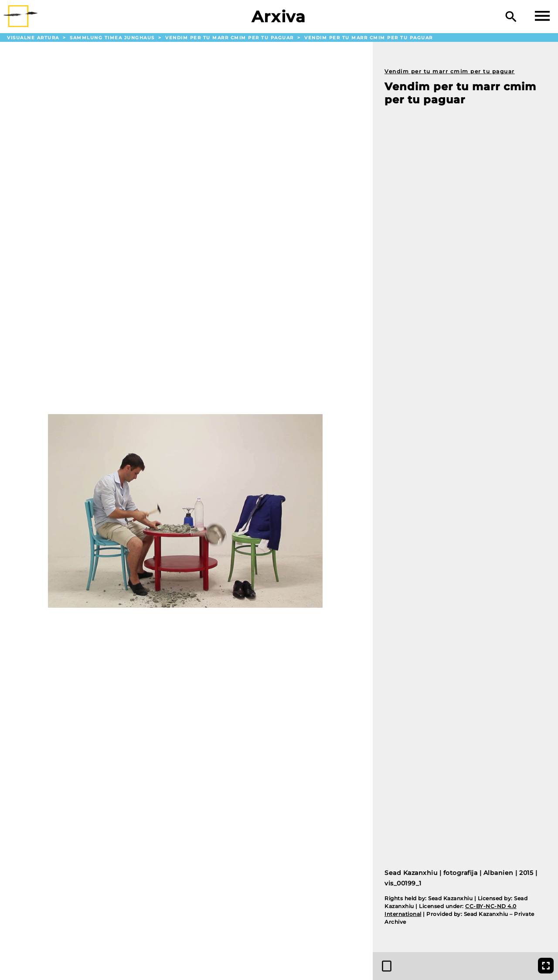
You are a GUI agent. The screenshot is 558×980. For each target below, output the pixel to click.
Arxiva (279, 17)
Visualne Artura (34, 38)
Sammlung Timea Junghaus (113, 38)
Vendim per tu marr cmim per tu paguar (230, 38)
